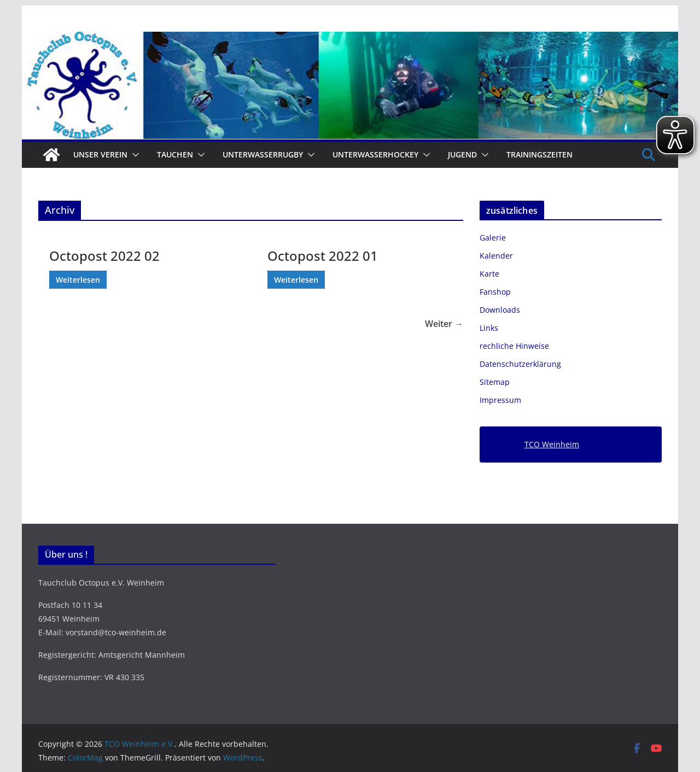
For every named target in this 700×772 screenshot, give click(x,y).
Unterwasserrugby (263, 154)
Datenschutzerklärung (520, 364)
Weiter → (444, 324)
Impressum (500, 400)
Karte (489, 274)
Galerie (493, 238)
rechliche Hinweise (514, 346)
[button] (133, 155)
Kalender (496, 256)
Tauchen (175, 154)
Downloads (500, 310)
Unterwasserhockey (375, 154)
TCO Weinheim (552, 444)
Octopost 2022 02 (104, 256)
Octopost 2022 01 (323, 256)
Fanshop (495, 292)
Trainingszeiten (539, 154)
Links (489, 328)
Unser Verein (100, 154)
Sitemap (495, 382)
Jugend (462, 154)
